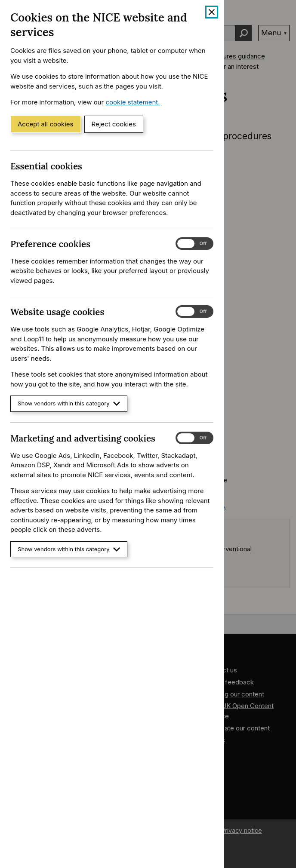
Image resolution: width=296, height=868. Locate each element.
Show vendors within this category (69, 403)
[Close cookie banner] (212, 12)
